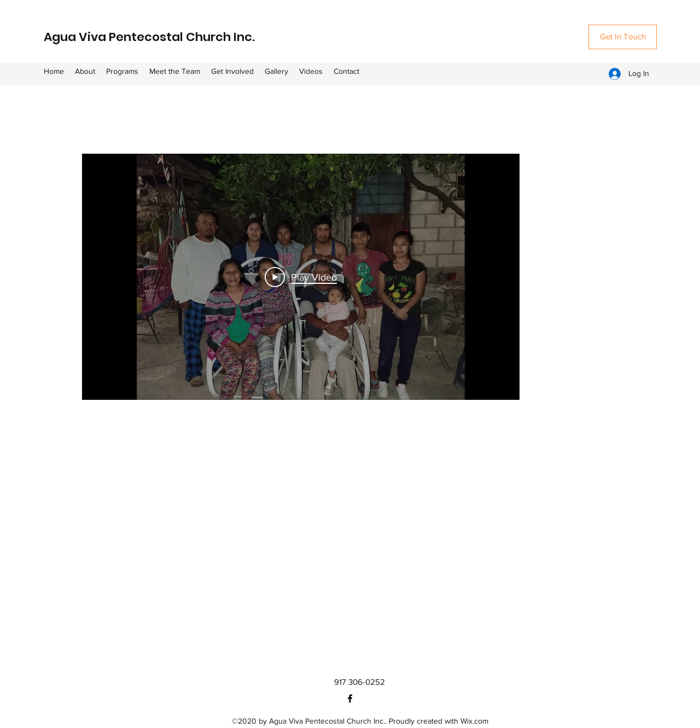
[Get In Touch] (623, 37)
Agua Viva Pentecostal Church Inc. (149, 37)
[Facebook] (350, 698)
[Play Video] (301, 277)
